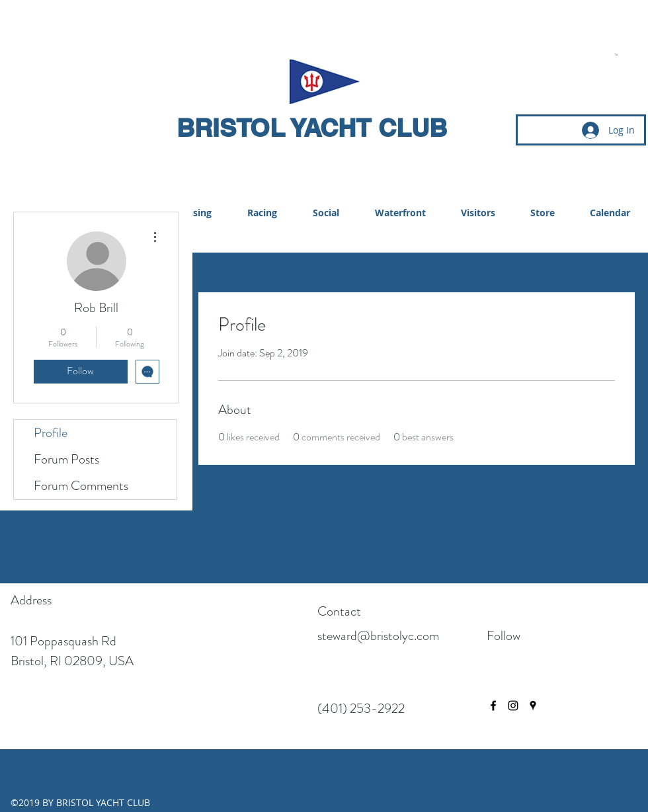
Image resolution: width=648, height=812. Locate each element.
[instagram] (513, 706)
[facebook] (493, 706)
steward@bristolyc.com (378, 636)
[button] (617, 54)
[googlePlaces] (533, 706)
